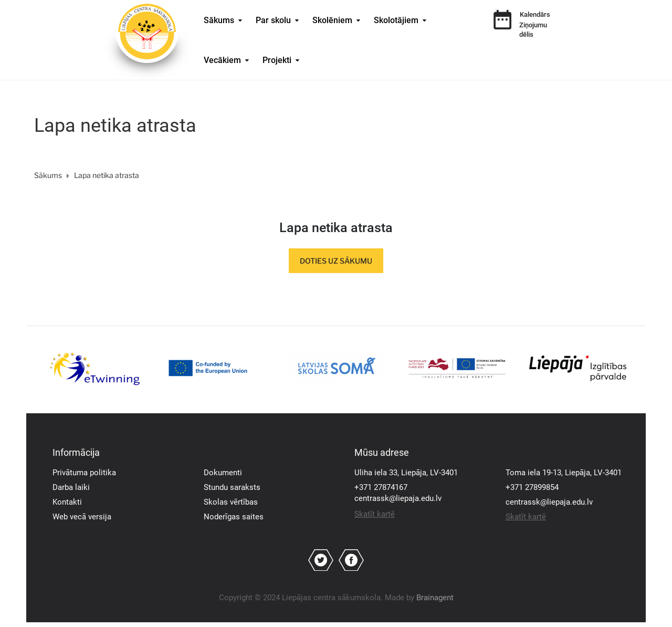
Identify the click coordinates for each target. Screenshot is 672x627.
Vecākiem (222, 60)
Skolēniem (332, 20)
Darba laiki (71, 487)
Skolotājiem (396, 20)
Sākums (219, 20)
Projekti (277, 60)
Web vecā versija (82, 517)
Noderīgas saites (234, 517)
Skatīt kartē (375, 514)
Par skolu (273, 20)
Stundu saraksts (232, 487)
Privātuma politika (84, 473)
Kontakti (67, 502)
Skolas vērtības (231, 502)
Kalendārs (535, 14)
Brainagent (435, 598)
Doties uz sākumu (336, 261)
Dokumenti (223, 473)
